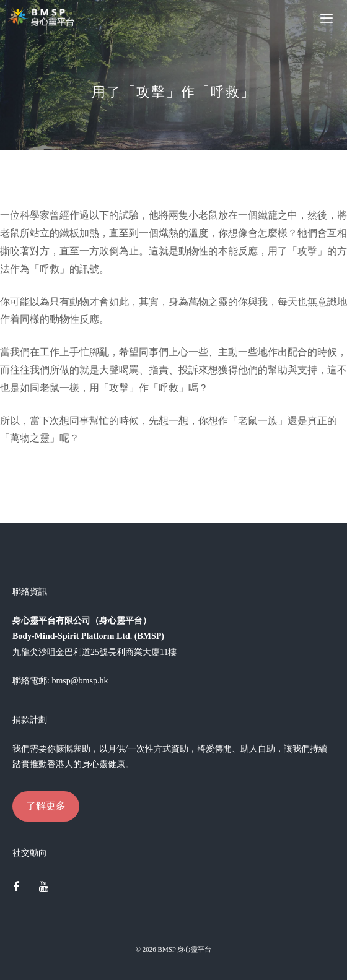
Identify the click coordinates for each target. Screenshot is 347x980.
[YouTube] (44, 888)
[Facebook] (16, 888)
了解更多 (46, 806)
